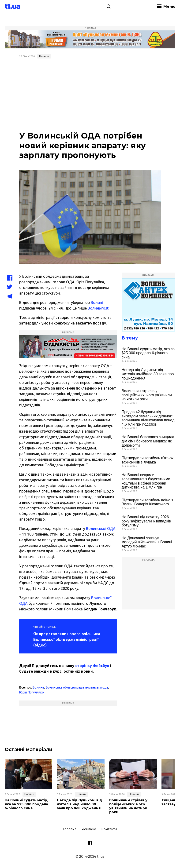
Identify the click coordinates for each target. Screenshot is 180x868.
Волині (97, 303)
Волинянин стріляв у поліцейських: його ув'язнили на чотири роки (147, 395)
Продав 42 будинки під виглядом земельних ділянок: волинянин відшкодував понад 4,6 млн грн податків (148, 418)
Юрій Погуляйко (32, 692)
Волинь (38, 687)
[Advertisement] (90, 95)
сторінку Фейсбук (92, 666)
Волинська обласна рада (65, 687)
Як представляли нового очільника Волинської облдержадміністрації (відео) (67, 639)
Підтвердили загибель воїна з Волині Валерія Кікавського (147, 502)
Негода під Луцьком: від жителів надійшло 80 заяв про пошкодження (148, 374)
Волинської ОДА (101, 529)
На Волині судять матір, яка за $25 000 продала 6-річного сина (148, 353)
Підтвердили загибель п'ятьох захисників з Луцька (148, 460)
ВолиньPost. (98, 308)
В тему (130, 338)
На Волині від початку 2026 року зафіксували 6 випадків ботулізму (146, 521)
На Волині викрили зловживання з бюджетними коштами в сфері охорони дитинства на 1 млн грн (146, 481)
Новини (44, 56)
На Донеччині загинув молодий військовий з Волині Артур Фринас (147, 542)
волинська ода (97, 687)
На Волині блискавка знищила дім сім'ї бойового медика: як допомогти (148, 441)
